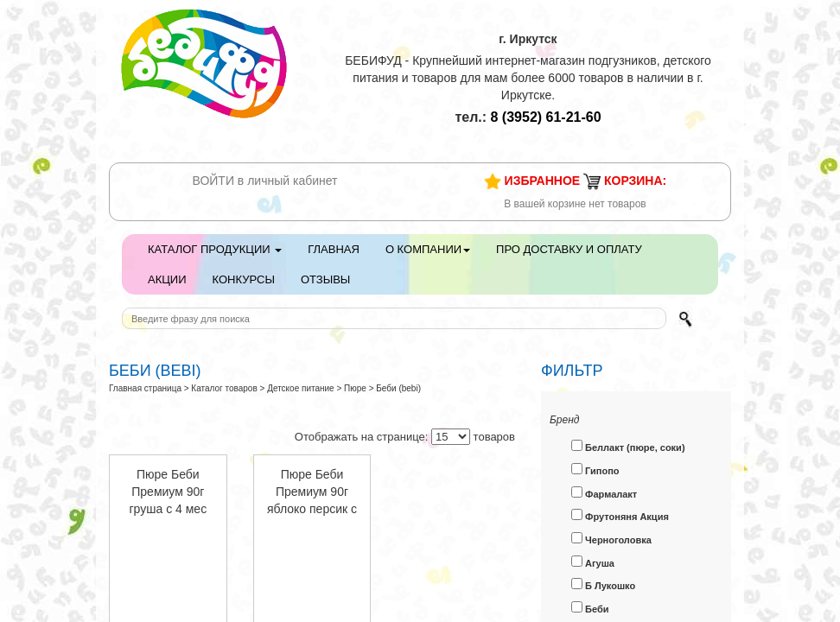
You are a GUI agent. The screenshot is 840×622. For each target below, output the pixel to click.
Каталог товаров (224, 388)
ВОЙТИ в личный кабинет (265, 181)
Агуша (593, 562)
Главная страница (145, 388)
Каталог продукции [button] (215, 249)
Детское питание (301, 388)
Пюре (355, 388)
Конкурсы (244, 279)
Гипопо (595, 470)
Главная (334, 249)
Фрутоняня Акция (620, 515)
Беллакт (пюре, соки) (628, 446)
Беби (590, 608)
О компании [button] (428, 249)
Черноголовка (611, 539)
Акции (167, 279)
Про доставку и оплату (569, 249)
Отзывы (325, 279)
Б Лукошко (603, 584)
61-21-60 (546, 117)
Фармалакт (604, 493)
